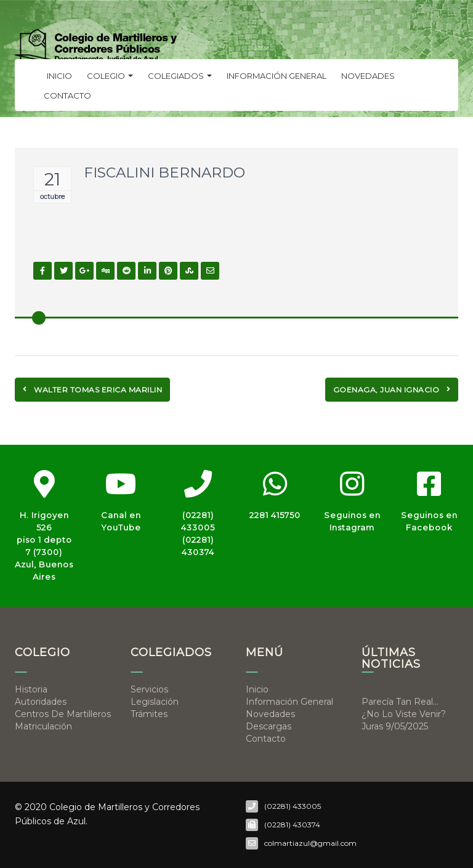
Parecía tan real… (400, 702)
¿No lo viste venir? (404, 714)
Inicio (59, 76)
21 (52, 179)
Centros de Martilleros (63, 714)
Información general (277, 76)
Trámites (149, 714)
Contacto (67, 95)
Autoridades (41, 702)
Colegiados (180, 76)
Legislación (155, 702)
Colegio (110, 76)
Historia (31, 689)
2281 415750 (275, 515)
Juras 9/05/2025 (395, 726)
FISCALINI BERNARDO (164, 172)
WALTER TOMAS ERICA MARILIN (92, 390)
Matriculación (43, 726)
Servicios (149, 689)
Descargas (269, 726)
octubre (52, 197)
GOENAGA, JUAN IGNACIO (392, 390)
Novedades (368, 76)
